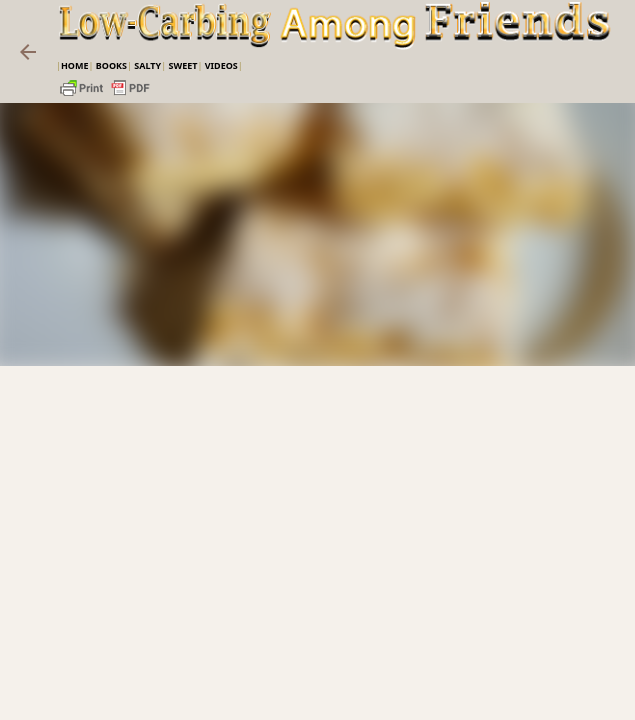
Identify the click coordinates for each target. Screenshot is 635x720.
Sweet (182, 65)
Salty (147, 65)
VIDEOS (221, 65)
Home (75, 65)
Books (111, 65)
